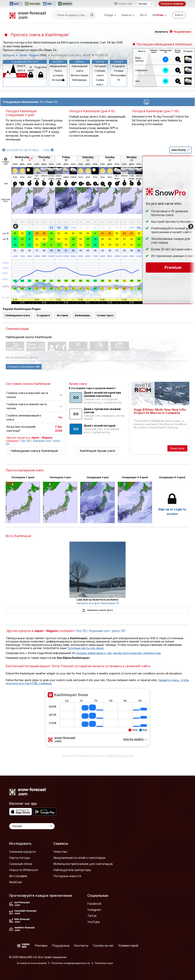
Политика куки (104, 963)
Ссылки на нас (103, 946)
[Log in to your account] (179, 15)
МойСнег (16, 882)
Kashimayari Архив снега (97, 451)
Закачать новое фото (97, 610)
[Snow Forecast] (28, 15)
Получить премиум (172, 4)
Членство (60, 852)
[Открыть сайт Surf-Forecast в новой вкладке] (16, 4)
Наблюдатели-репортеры (72, 870)
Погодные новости (67, 876)
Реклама (41, 946)
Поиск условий (58, 73)
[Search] (92, 15)
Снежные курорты (22, 852)
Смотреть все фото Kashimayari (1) (98, 603)
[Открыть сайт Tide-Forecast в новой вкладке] (49, 4)
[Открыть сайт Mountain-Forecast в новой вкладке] (33, 4)
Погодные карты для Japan (85, 648)
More (6, 201)
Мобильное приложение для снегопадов (83, 864)
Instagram (94, 910)
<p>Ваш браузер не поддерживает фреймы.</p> (97, 720)
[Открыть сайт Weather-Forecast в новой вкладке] (65, 4)
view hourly (180, 150)
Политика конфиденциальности (71, 963)
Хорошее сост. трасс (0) (107, 631)
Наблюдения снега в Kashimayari (34, 451)
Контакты (81, 946)
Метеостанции (80, 75)
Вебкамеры (80, 80)
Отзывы (119, 71)
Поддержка (61, 946)
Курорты (9, 55)
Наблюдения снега (80, 68)
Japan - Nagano (29, 55)
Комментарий (128, 946)
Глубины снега (100, 73)
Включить (173, 32)
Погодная (100, 66)
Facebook (94, 904)
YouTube (94, 922)
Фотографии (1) (119, 78)
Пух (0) (26, 441)
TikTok (92, 916)
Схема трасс (100, 82)
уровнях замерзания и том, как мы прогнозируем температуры (118, 653)
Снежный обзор (21, 864)
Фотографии (18, 876)
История (58, 80)
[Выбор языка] (145, 4)
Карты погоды (20, 858)
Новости (128, 15)
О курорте (119, 66)
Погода (110, 15)
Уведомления (58, 66)
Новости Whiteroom (24, 870)
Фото (144, 15)
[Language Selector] (32, 826)
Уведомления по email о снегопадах (79, 858)
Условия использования (32, 963)
